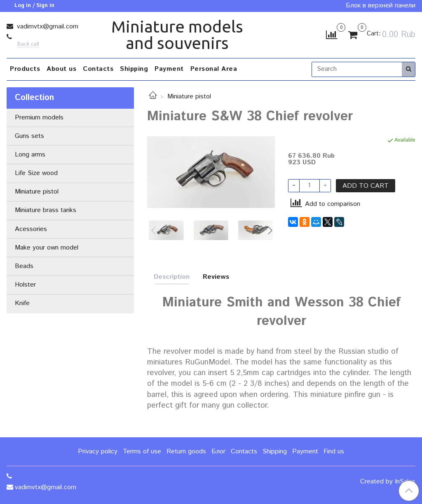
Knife (22, 303)
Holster (25, 285)
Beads (24, 266)
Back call (28, 45)
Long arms (30, 155)
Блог (219, 451)
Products (25, 69)
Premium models (39, 118)
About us (61, 69)
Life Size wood (36, 173)
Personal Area (214, 69)
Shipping (134, 69)
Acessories (31, 229)
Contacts (98, 69)
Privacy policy (98, 451)
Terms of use (142, 451)
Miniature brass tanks (46, 210)
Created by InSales (388, 482)
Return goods (186, 451)
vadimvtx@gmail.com (47, 27)
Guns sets (29, 136)
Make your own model (47, 248)
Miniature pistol (189, 97)
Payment (169, 69)
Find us (334, 451)
